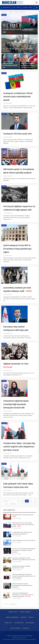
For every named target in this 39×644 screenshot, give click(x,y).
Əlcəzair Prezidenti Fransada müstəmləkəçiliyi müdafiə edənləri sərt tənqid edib (22, 585)
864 (18, 501)
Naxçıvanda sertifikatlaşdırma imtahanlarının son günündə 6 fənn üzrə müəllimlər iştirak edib (23, 595)
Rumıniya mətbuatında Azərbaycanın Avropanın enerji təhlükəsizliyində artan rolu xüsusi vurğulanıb (24, 576)
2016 (7, 504)
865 (23, 501)
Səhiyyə (26, 628)
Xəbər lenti (13, 612)
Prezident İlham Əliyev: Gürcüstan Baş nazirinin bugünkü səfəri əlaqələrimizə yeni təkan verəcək (19, 447)
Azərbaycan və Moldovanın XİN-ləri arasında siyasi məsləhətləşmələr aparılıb (18, 97)
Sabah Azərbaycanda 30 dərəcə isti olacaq (24, 540)
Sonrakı (14, 504)
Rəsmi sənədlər (12, 617)
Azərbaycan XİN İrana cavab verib (17, 134)
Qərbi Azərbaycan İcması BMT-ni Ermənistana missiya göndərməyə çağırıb (17, 249)
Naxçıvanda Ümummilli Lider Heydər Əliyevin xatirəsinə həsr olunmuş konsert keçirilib (23, 525)
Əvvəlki (5, 501)
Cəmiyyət (8, 623)
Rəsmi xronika (25, 612)
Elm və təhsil (15, 628)
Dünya (31, 617)
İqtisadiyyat (19, 623)
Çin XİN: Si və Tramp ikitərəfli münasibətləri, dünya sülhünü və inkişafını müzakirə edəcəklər (24, 550)
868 (35, 501)
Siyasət (4, 15)
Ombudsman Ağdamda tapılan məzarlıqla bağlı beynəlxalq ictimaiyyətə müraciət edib (16, 404)
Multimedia (30, 623)
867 (31, 501)
